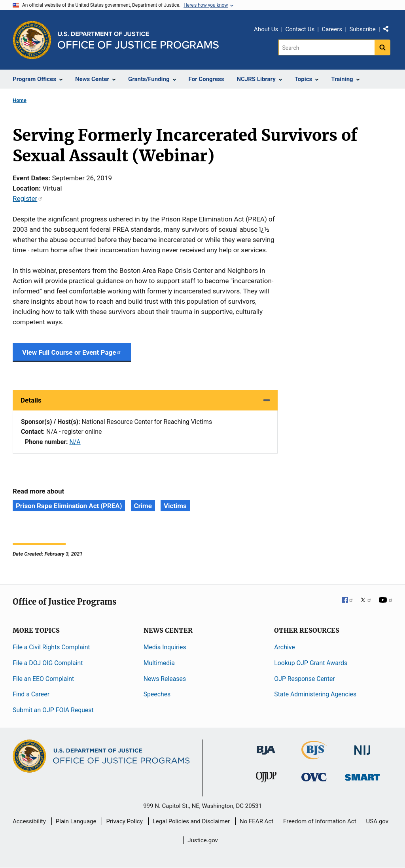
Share (389, 30)
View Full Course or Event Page (72, 352)
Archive (284, 647)
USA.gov (378, 821)
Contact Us (300, 29)
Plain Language (76, 821)
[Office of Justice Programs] (32, 40)
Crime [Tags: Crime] (143, 506)
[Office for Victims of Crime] (314, 777)
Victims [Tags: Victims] (175, 506)
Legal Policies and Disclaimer (191, 821)
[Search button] (382, 47)
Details (31, 400)
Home (20, 100)
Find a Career (31, 694)
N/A (75, 442)
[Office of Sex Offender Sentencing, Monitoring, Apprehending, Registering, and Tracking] (362, 775)
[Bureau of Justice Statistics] (314, 756)
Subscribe (362, 29)
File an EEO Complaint (43, 679)
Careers (332, 29)
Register (28, 199)
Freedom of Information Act (320, 821)
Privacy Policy (124, 821)
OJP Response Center (304, 679)
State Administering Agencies (315, 694)
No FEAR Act (256, 821)
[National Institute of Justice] (362, 747)
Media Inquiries (165, 647)
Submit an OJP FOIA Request (53, 710)
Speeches (157, 694)
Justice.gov (203, 840)
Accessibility (29, 821)
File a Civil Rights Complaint (51, 647)
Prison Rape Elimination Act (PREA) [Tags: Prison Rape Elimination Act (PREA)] (69, 506)
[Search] (326, 47)
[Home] (138, 40)
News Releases (165, 679)
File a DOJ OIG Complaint (48, 663)
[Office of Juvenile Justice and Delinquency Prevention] (266, 779)
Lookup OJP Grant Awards (311, 663)
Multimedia (159, 663)
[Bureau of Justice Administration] (266, 746)
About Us (266, 29)
